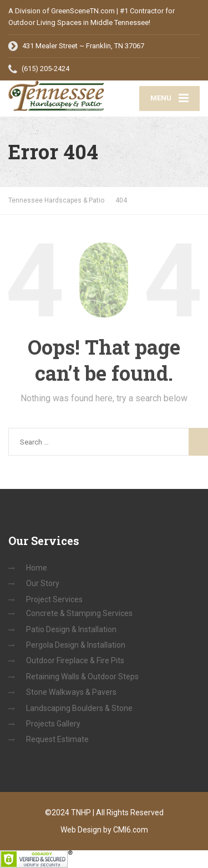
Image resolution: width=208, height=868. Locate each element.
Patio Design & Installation (71, 629)
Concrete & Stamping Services (79, 613)
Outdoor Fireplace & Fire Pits (75, 660)
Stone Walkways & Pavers (71, 692)
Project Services (54, 599)
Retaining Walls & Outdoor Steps (82, 677)
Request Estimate (57, 739)
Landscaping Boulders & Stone (79, 708)
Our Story (43, 583)
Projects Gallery (53, 724)
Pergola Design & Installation (76, 645)
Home (37, 568)
